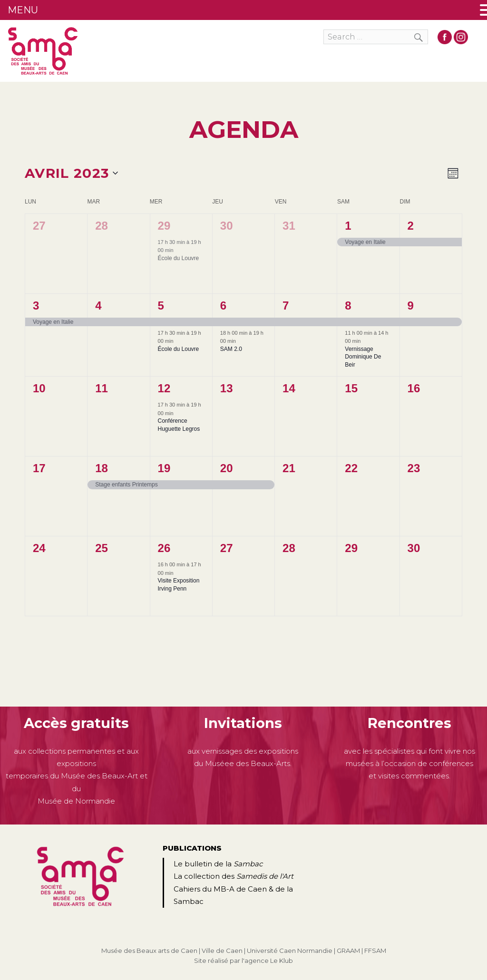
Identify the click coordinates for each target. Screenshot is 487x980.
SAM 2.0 (231, 349)
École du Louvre (179, 258)
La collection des (234, 876)
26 (164, 548)
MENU (23, 10)
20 (227, 468)
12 (164, 388)
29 (164, 226)
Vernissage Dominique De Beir (363, 357)
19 (164, 468)
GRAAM (348, 951)
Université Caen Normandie (290, 951)
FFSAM (375, 951)
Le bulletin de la (218, 864)
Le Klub (282, 961)
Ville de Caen (222, 951)
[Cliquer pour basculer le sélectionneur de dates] (71, 174)
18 (102, 468)
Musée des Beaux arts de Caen (149, 951)
